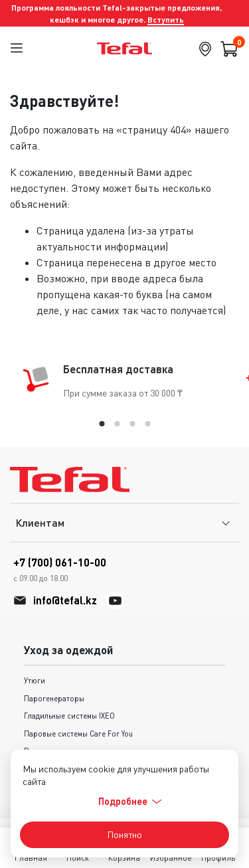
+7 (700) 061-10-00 (60, 570)
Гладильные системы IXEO (69, 716)
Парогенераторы (54, 698)
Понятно (124, 834)
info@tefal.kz (65, 600)
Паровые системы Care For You (78, 734)
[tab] (102, 424)
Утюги (35, 680)
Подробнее (130, 801)
